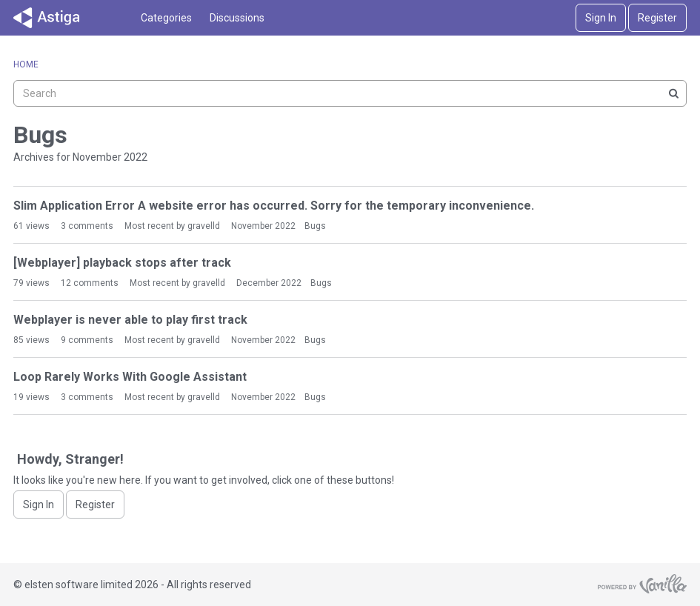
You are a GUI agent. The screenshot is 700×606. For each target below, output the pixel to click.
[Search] (673, 93)
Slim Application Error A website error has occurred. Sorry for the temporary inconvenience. (274, 206)
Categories (166, 18)
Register (657, 18)
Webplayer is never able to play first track (130, 320)
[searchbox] (350, 93)
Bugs (315, 226)
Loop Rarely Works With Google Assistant (130, 377)
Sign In (601, 18)
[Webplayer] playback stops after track (122, 263)
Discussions (237, 18)
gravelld (204, 226)
